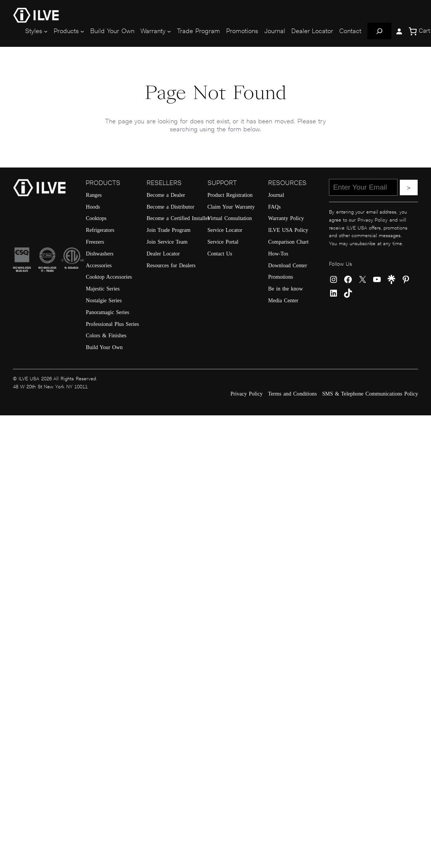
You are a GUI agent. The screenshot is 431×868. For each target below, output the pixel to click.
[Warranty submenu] (169, 31)
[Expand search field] (379, 31)
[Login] (399, 31)
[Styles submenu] (46, 31)
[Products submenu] (82, 31)
